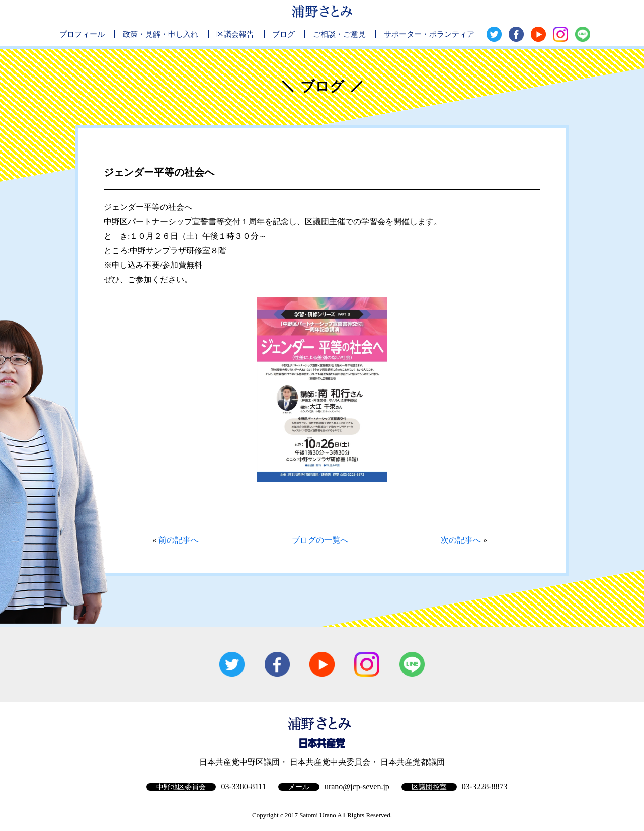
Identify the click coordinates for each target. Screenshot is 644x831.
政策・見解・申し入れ (160, 34)
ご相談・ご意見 (339, 34)
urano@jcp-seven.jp (357, 786)
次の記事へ (461, 540)
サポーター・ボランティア (429, 34)
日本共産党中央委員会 (330, 762)
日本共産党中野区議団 (239, 762)
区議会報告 (235, 34)
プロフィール (82, 34)
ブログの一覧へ (320, 540)
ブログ (284, 34)
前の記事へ (179, 540)
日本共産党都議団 (413, 762)
